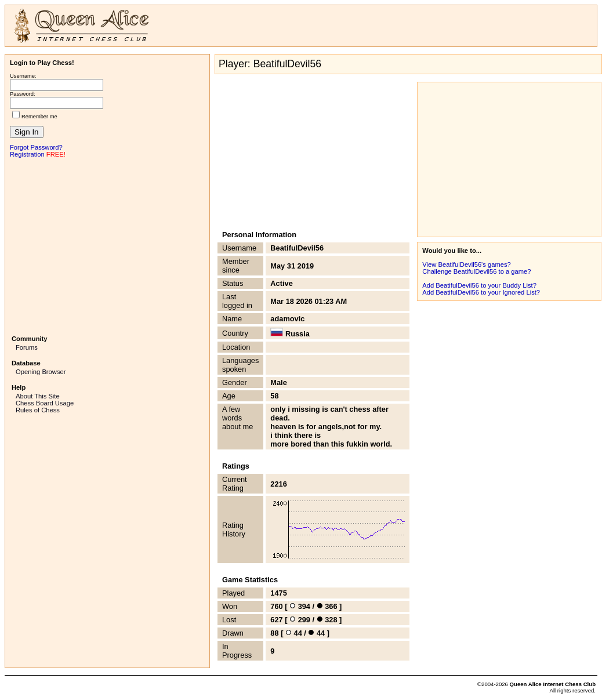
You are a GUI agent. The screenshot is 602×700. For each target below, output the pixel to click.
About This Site (38, 396)
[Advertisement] (107, 245)
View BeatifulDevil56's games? (466, 264)
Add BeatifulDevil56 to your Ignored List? (481, 292)
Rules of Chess (38, 410)
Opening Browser (41, 372)
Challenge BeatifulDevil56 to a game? (476, 271)
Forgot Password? (36, 147)
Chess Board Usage (45, 403)
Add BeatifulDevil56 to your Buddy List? (479, 285)
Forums (27, 347)
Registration (27, 154)
